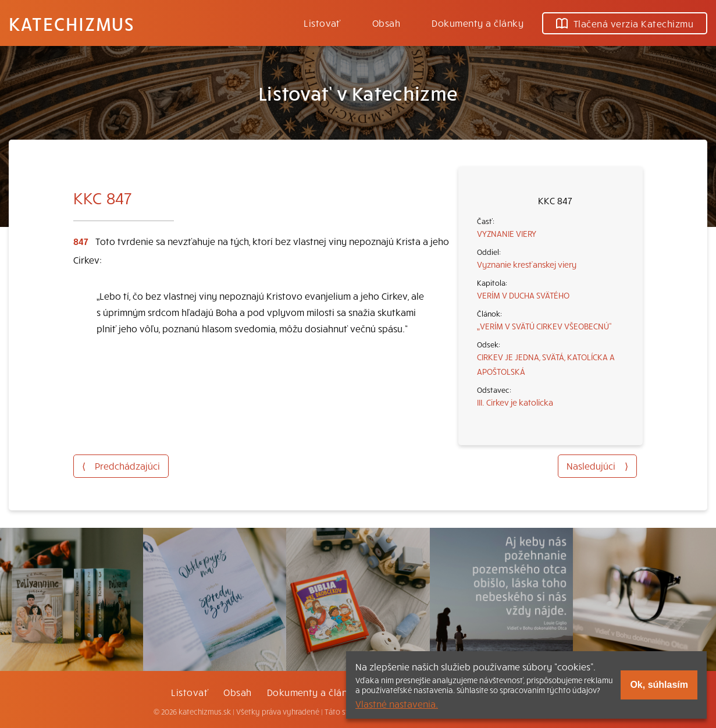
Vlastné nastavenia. (397, 704)
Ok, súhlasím (659, 685)
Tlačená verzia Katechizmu (625, 23)
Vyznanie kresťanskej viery (527, 264)
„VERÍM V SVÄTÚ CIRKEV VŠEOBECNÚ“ (544, 326)
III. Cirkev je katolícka (515, 402)
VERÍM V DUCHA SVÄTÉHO (523, 295)
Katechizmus (72, 23)
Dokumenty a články (478, 23)
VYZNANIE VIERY (507, 233)
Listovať (322, 23)
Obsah (386, 23)
